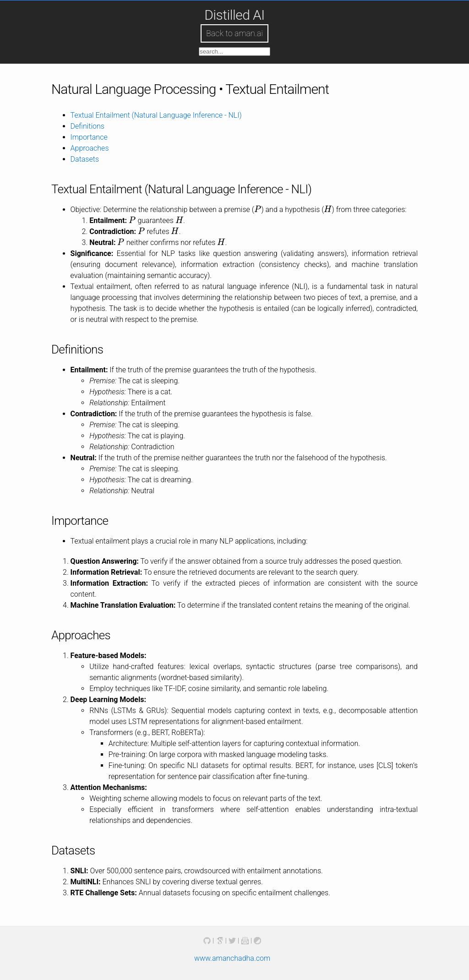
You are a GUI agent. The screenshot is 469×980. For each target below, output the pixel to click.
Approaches (90, 148)
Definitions (87, 126)
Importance (89, 137)
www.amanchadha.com (232, 958)
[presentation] (258, 210)
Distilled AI (234, 15)
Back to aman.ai (234, 33)
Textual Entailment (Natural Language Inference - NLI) (156, 115)
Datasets (85, 159)
